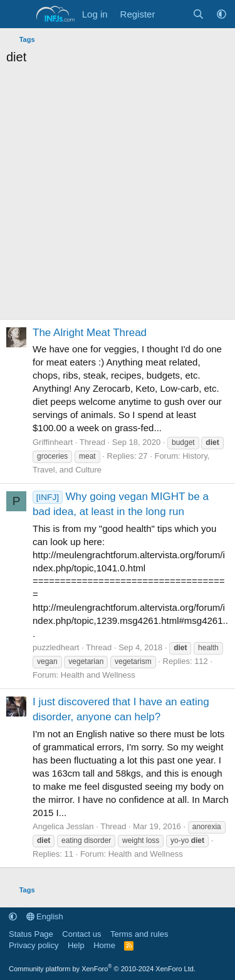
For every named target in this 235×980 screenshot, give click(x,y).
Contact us (81, 934)
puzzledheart (56, 647)
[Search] (198, 14)
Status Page (31, 934)
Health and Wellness (98, 675)
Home (104, 945)
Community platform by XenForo (102, 969)
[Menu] (17, 14)
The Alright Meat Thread (90, 333)
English (45, 916)
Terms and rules (139, 934)
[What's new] (173, 14)
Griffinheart (53, 442)
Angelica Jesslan (63, 826)
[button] (222, 14)
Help (76, 945)
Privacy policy (34, 945)
